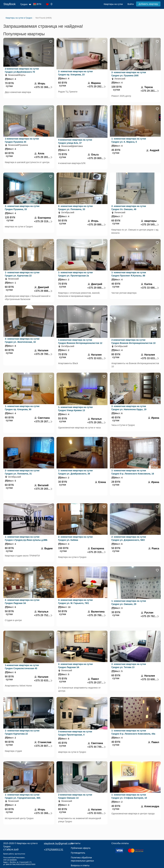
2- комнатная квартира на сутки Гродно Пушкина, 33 (22, 208)
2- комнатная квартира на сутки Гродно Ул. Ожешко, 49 (129, 208)
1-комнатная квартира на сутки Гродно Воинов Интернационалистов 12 (80, 341)
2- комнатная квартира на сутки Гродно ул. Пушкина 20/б (129, 74)
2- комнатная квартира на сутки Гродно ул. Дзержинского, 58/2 (129, 538)
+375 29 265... (97, 422)
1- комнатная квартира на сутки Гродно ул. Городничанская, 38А (23, 796)
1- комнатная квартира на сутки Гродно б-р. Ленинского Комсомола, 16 (133, 472)
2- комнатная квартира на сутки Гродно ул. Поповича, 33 (75, 208)
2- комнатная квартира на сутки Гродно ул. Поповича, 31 (22, 472)
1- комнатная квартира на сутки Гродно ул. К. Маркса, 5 (129, 140)
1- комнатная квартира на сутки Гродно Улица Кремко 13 (75, 409)
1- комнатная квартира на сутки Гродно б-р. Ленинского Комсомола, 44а (133, 732)
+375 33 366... (43, 87)
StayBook (10, 4)
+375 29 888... (43, 291)
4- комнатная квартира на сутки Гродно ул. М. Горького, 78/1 (75, 602)
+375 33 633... (97, 358)
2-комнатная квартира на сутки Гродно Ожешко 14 (75, 796)
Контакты (76, 843)
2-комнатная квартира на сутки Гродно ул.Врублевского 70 (22, 70)
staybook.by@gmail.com (58, 844)
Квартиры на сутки (113, 4)
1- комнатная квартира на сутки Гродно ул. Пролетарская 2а (75, 274)
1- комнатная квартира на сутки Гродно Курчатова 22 (22, 732)
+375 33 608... (150, 679)
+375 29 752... (43, 615)
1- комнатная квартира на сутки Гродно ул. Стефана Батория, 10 (129, 796)
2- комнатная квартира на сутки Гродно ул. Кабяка (75, 538)
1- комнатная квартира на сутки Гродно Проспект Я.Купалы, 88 (129, 274)
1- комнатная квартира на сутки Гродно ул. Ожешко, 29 (129, 603)
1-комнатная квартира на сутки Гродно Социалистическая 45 (22, 667)
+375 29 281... (150, 91)
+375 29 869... (97, 158)
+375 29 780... (43, 354)
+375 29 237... (97, 683)
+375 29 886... (97, 225)
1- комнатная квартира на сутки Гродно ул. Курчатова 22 (22, 274)
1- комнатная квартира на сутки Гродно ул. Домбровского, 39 (75, 472)
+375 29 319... (43, 221)
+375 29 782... (150, 616)
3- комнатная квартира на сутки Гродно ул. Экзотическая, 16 (22, 340)
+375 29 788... (97, 615)
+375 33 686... (150, 288)
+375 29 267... (43, 421)
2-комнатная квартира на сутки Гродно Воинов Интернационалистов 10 (133, 341)
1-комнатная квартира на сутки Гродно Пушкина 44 (22, 140)
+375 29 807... (43, 746)
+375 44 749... (97, 747)
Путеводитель (78, 853)
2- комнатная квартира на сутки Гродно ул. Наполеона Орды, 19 (129, 408)
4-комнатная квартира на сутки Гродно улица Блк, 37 (75, 141)
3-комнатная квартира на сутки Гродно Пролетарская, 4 (75, 733)
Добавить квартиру (148, 4)
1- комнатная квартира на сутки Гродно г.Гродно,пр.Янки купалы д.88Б (26, 538)
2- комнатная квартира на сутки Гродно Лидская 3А (22, 602)
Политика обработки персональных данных (82, 859)
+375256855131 (54, 850)
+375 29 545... (150, 225)
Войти (131, 4)
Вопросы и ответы (80, 865)
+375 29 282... (97, 87)
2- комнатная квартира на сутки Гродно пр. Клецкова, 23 (75, 73)
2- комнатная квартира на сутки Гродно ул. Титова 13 (129, 666)
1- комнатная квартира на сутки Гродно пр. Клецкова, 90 (22, 408)
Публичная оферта (81, 848)
